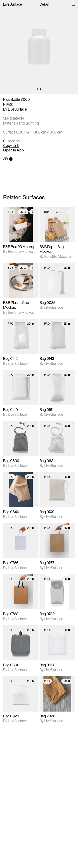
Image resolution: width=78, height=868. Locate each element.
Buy (11, 212)
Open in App (14, 150)
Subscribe (11, 141)
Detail (44, 4)
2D (23, 212)
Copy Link (11, 146)
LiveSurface (13, 4)
